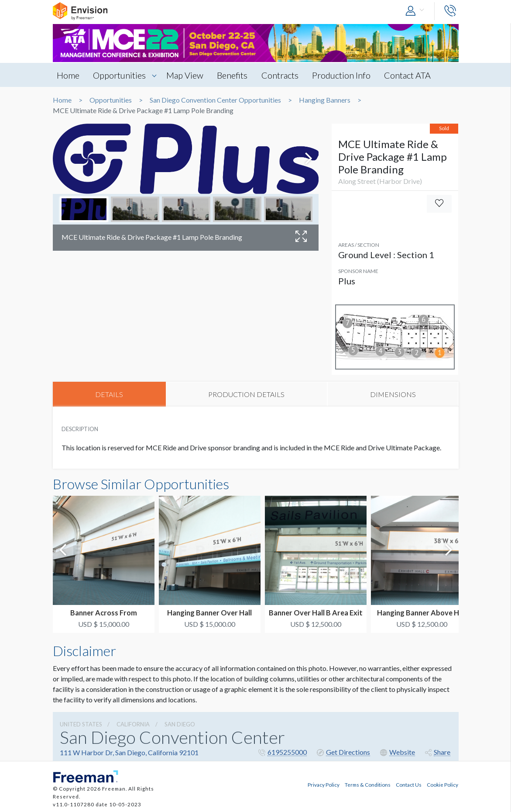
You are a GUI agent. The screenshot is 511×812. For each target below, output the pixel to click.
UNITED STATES (81, 724)
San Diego (180, 724)
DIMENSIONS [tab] (393, 394)
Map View (187, 75)
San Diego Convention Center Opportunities (215, 100)
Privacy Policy (324, 784)
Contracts (283, 75)
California (133, 724)
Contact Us (409, 784)
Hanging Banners (325, 100)
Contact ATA (412, 75)
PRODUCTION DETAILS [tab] (246, 394)
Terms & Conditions (368, 784)
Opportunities (121, 75)
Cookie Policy (442, 784)
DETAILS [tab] (109, 394)
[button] (417, 11)
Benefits (235, 75)
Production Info (345, 75)
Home (69, 75)
